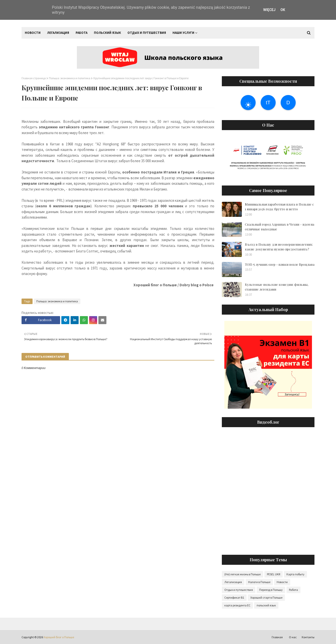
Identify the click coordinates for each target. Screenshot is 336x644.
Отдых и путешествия (239, 590)
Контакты (308, 637)
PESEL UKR (274, 574)
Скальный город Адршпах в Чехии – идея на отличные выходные (280, 227)
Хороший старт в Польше (266, 597)
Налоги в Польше (259, 582)
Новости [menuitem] (33, 33)
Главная (277, 637)
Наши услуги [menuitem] (183, 33)
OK (283, 10)
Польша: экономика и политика (70, 78)
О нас (293, 637)
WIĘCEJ (269, 10)
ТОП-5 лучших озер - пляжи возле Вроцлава (280, 264)
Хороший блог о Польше (59, 637)
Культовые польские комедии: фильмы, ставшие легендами (277, 287)
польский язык (266, 605)
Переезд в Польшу (271, 590)
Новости (282, 582)
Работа (293, 590)
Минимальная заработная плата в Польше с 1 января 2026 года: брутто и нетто (279, 207)
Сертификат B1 (234, 597)
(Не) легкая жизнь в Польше (242, 574)
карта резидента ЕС (237, 605)
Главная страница (34, 78)
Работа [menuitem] (81, 33)
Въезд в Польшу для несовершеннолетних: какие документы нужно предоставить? (279, 247)
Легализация (233, 582)
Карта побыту (295, 574)
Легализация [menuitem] (58, 33)
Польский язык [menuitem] (107, 33)
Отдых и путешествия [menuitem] (147, 33)
